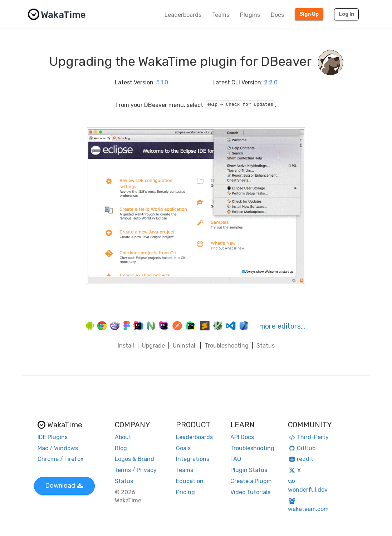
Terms (123, 470)
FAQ (236, 459)
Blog (121, 448)
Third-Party (308, 437)
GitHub (302, 448)
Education (190, 481)
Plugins (250, 15)
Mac (43, 448)
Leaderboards (183, 15)
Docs (277, 15)
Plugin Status (249, 470)
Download (64, 486)
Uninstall (185, 346)
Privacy (147, 470)
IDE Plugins (53, 437)
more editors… (282, 326)
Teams (221, 15)
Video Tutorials (250, 492)
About (123, 437)
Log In (346, 14)
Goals (183, 448)
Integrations (193, 459)
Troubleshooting (227, 346)
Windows (66, 448)
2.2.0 (271, 82)
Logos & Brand (134, 459)
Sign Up (309, 14)
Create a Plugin (251, 481)
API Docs (242, 437)
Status (266, 346)
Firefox (74, 459)
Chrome (48, 459)
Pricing (185, 492)
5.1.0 (162, 82)
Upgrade (153, 346)
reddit (301, 459)
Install (126, 346)
